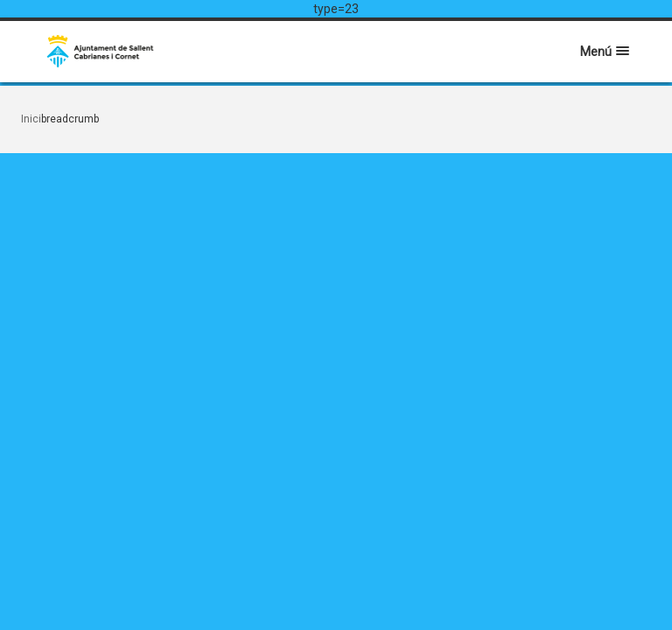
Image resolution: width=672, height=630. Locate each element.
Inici (31, 119)
